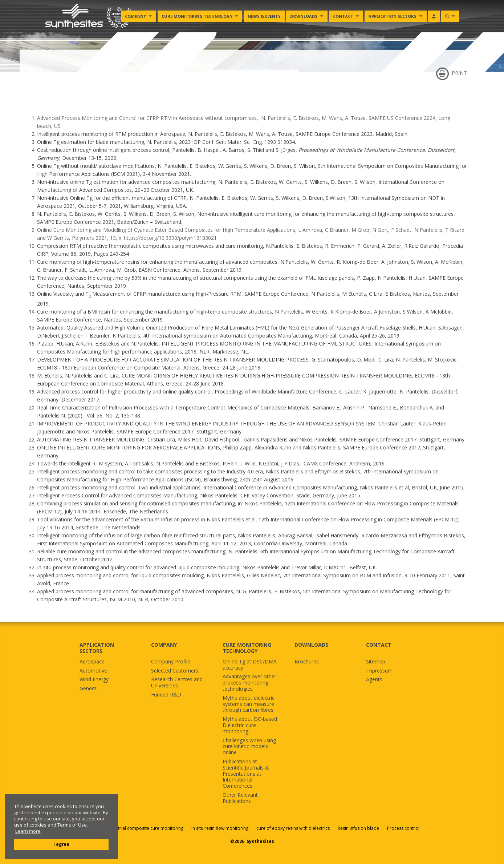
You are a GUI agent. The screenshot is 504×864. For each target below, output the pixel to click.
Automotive (93, 671)
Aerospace (92, 662)
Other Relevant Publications (240, 798)
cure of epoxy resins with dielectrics (294, 828)
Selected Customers (175, 671)
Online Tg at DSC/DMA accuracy (250, 665)
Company (135, 16)
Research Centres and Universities (177, 683)
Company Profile (171, 662)
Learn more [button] (28, 831)
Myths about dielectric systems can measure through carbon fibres (249, 704)
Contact (343, 16)
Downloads (304, 16)
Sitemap (376, 662)
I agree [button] (61, 844)
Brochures (307, 662)
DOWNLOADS (311, 645)
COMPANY (164, 645)
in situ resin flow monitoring (220, 828)
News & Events (264, 16)
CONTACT (379, 645)
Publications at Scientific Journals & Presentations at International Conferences (246, 774)
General (89, 689)
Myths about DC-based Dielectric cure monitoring (250, 725)
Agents (374, 680)
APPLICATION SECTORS (97, 648)
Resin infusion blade (358, 828)
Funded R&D (166, 695)
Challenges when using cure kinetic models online (249, 747)
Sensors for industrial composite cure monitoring (133, 828)
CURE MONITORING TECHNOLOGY (247, 648)
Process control (403, 828)
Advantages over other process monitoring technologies (249, 683)
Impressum (379, 671)
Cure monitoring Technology (197, 16)
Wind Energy (94, 680)
